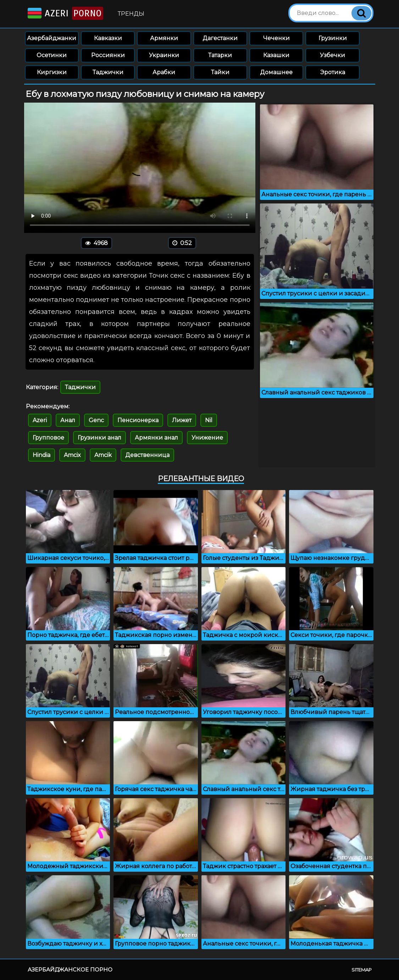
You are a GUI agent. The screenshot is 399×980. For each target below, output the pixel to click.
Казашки (276, 55)
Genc (96, 420)
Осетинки (52, 55)
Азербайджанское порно (70, 970)
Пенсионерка (138, 420)
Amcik (103, 455)
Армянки (164, 38)
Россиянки (108, 55)
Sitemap (362, 970)
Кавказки (108, 38)
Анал (68, 420)
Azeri (65, 13)
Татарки (220, 55)
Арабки (164, 72)
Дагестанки (220, 38)
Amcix (72, 455)
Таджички (108, 72)
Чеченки (276, 38)
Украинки (164, 55)
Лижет (182, 420)
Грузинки (333, 38)
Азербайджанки (52, 38)
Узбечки (332, 55)
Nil (209, 420)
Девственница (147, 455)
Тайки (220, 72)
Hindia (41, 455)
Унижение (207, 438)
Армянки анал (156, 438)
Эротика (333, 72)
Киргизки (52, 72)
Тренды (131, 14)
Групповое (48, 438)
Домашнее (276, 72)
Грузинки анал (99, 438)
